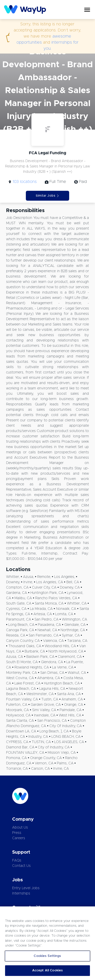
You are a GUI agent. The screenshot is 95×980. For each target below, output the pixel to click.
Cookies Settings (47, 956)
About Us (20, 828)
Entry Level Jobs (26, 888)
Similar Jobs (48, 196)
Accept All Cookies (48, 970)
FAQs (17, 861)
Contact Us (21, 866)
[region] (48, 943)
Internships (21, 893)
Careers (19, 838)
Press (17, 833)
